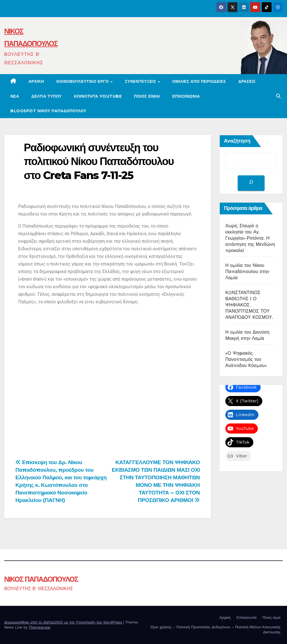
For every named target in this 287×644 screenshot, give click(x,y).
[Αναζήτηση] (251, 183)
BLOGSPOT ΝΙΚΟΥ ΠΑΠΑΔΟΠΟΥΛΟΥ (48, 111)
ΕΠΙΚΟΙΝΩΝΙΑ (186, 96)
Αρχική (36, 81)
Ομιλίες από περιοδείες (199, 81)
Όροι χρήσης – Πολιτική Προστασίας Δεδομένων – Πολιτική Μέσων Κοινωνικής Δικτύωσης (216, 630)
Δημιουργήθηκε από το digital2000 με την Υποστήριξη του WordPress (64, 622)
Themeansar (39, 627)
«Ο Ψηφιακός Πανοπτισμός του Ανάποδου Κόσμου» (246, 359)
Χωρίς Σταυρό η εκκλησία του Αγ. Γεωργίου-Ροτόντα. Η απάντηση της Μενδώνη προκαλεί (250, 238)
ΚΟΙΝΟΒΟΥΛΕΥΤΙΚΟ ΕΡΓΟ (83, 81)
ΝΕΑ (15, 96)
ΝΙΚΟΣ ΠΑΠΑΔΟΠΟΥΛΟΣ (41, 579)
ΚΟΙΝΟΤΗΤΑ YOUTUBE (98, 96)
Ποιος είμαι (147, 96)
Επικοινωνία (247, 617)
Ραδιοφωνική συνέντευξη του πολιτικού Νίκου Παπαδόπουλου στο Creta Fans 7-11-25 (99, 161)
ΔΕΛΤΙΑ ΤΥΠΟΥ (47, 96)
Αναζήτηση (237, 141)
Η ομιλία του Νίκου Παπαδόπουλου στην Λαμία (247, 271)
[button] (278, 96)
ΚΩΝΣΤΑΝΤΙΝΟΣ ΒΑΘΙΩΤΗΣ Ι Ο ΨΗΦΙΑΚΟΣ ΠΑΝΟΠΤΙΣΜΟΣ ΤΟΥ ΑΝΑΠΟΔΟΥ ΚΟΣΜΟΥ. (249, 305)
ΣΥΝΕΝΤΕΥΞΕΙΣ (141, 81)
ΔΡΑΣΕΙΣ (247, 81)
